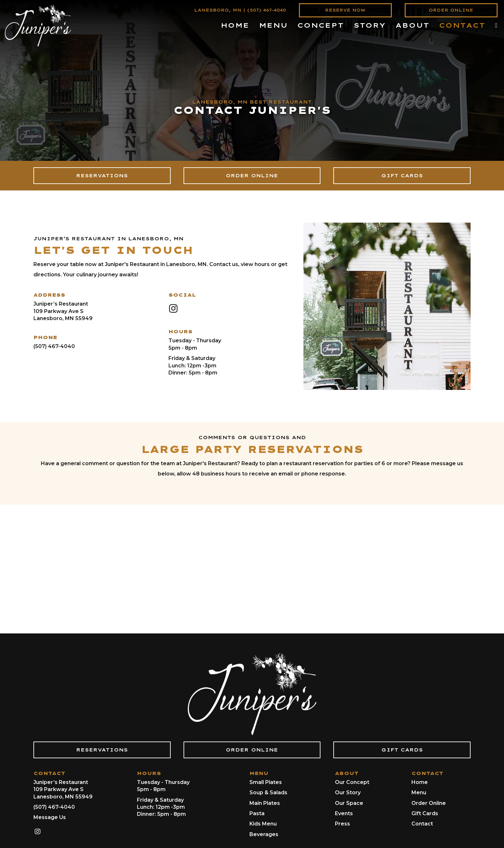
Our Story (348, 793)
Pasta (257, 813)
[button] (173, 309)
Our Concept (352, 782)
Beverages (264, 834)
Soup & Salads (268, 793)
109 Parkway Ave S (59, 311)
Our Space (349, 803)
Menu (419, 793)
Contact (422, 824)
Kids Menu (263, 824)
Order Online (429, 803)
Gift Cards (425, 813)
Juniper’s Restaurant (61, 304)
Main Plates (265, 803)
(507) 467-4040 (267, 10)
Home (420, 782)
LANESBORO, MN (218, 10)
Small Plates (266, 782)
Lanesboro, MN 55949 (63, 318)
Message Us (50, 817)
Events (344, 813)
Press (342, 824)
